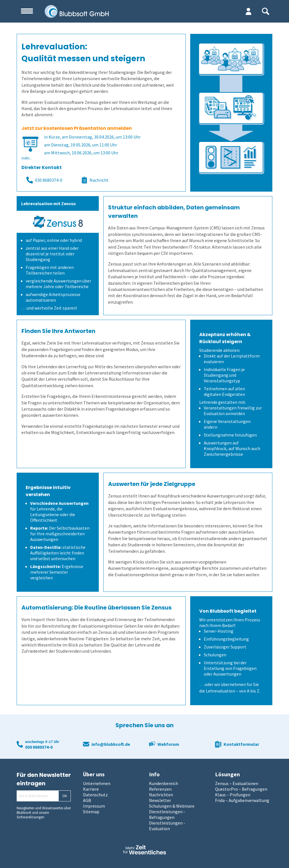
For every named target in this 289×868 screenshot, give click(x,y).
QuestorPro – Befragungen (241, 789)
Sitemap (91, 812)
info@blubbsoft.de (111, 744)
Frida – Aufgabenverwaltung (242, 800)
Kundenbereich (164, 783)
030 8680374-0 (44, 180)
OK (65, 796)
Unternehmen (97, 783)
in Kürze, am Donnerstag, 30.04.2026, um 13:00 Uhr (92, 137)
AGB (87, 800)
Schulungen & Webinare (172, 806)
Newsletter (160, 800)
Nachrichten (161, 795)
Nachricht (95, 180)
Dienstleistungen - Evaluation (167, 826)
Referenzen (160, 789)
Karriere (91, 789)
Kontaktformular (241, 744)
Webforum (168, 744)
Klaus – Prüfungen (233, 795)
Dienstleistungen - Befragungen (167, 814)
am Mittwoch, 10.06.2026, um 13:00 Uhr (81, 153)
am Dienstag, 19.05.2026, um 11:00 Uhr (81, 145)
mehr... (27, 158)
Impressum (94, 806)
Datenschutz (95, 795)
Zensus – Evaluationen (237, 783)
